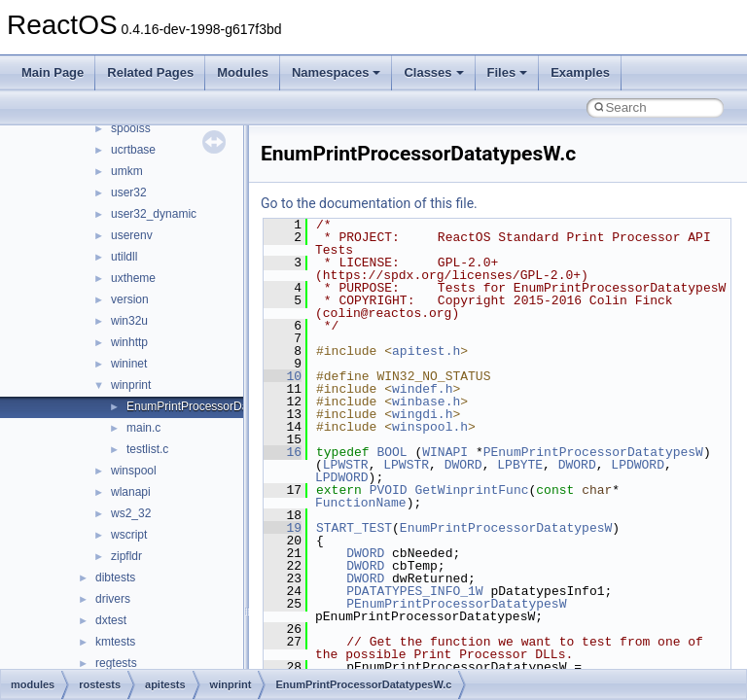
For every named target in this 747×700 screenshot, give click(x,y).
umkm (127, 171)
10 (283, 376)
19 (283, 528)
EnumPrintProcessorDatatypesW (506, 528)
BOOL (391, 452)
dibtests (115, 577)
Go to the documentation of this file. (369, 203)
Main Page (53, 72)
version (130, 299)
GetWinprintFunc (471, 490)
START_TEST (354, 528)
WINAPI (445, 452)
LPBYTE (520, 465)
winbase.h (426, 402)
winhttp (129, 342)
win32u (129, 321)
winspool (134, 471)
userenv (132, 235)
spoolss (131, 128)
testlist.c (147, 449)
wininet (129, 364)
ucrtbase (133, 150)
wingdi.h (422, 414)
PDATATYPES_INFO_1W (414, 591)
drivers (113, 599)
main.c (143, 428)
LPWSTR (346, 465)
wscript (129, 535)
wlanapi (131, 492)
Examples (580, 72)
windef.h (422, 389)
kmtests (115, 642)
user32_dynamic (154, 214)
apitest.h (426, 351)
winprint (131, 385)
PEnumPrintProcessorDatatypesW (593, 452)
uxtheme (133, 278)
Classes (433, 72)
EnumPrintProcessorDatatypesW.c (216, 406)
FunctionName (361, 503)
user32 (129, 192)
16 (283, 452)
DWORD (463, 465)
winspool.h (430, 427)
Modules (243, 72)
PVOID (389, 490)
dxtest (111, 620)
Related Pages (150, 72)
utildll (124, 257)
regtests (116, 663)
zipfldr (126, 556)
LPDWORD (638, 465)
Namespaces (337, 72)
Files (508, 72)
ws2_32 (131, 513)
